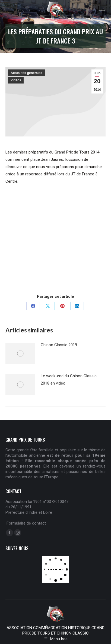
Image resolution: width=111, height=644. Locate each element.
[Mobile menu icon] (102, 9)
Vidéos (16, 80)
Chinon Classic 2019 (59, 345)
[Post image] (20, 353)
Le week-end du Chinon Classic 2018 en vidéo (69, 380)
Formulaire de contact (26, 523)
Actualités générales (26, 73)
